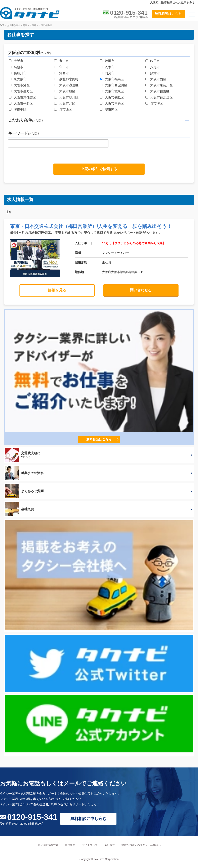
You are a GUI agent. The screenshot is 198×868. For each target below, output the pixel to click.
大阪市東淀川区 (161, 85)
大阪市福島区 (45, 25)
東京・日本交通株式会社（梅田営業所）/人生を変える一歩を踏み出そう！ (91, 226)
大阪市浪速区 (69, 85)
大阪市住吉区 (160, 91)
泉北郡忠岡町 (69, 79)
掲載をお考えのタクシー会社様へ (141, 845)
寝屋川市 (20, 73)
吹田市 (155, 61)
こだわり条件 (26, 120)
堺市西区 (66, 109)
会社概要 (110, 845)
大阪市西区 (158, 79)
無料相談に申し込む (88, 819)
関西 (25, 25)
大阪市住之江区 (161, 97)
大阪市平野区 (23, 103)
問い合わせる (141, 290)
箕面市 (64, 73)
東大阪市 (20, 79)
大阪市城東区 (114, 91)
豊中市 (64, 61)
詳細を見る (57, 290)
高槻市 (18, 67)
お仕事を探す (14, 25)
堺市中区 (20, 109)
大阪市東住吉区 (25, 97)
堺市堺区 (157, 103)
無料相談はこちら (168, 14)
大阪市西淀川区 (116, 85)
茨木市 (110, 67)
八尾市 (155, 67)
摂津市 (155, 73)
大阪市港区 (22, 85)
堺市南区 (111, 109)
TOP (2, 25)
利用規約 (70, 845)
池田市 (110, 61)
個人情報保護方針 (48, 845)
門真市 (110, 73)
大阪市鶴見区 (114, 97)
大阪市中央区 (114, 103)
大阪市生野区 (23, 91)
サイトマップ (90, 845)
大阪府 (33, 25)
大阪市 (18, 61)
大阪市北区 (67, 103)
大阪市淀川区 (69, 97)
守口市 (64, 67)
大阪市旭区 (67, 91)
